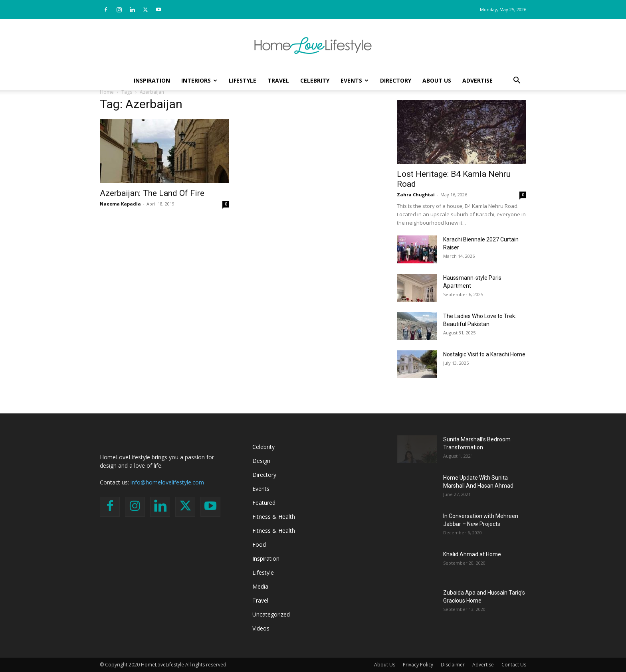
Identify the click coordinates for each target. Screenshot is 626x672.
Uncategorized (271, 614)
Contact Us (514, 665)
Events (355, 80)
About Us (437, 80)
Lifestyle (243, 80)
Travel (278, 80)
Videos (261, 628)
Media (260, 586)
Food (259, 545)
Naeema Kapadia (120, 204)
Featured (264, 503)
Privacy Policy (418, 665)
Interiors (199, 80)
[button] (517, 81)
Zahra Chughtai (416, 195)
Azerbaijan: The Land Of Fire (152, 193)
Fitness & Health (274, 517)
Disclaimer (453, 665)
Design (261, 461)
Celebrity (315, 80)
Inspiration (152, 80)
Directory (396, 80)
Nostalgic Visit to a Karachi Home (484, 354)
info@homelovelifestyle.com (167, 482)
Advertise (477, 80)
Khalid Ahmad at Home (472, 554)
